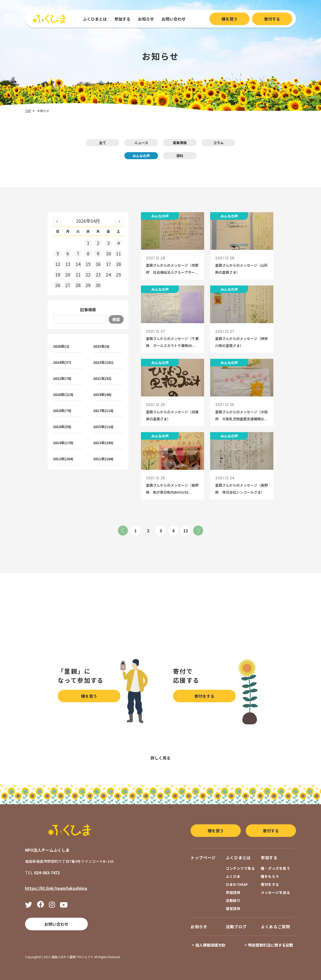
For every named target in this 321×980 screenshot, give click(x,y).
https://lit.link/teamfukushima (56, 888)
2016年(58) (62, 427)
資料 (180, 156)
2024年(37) (62, 362)
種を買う (229, 19)
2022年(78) (62, 378)
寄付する (272, 19)
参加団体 (233, 892)
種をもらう (270, 876)
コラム (218, 143)
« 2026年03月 (57, 221)
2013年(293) (103, 443)
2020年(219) (63, 394)
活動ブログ (236, 927)
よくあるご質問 (275, 927)
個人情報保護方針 (210, 945)
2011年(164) (103, 459)
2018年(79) (62, 411)
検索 (116, 319)
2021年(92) (102, 378)
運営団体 (233, 908)
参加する (122, 19)
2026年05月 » (119, 221)
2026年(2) (61, 346)
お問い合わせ (174, 19)
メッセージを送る (275, 892)
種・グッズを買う (275, 868)
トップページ (203, 857)
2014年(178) (63, 443)
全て (103, 143)
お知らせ (146, 19)
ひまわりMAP (237, 884)
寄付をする (204, 696)
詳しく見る (160, 758)
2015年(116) (103, 427)
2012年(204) (63, 459)
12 (186, 531)
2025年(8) (101, 346)
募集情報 (180, 143)
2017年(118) (103, 411)
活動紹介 (233, 900)
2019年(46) (102, 394)
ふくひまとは (95, 19)
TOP (28, 111)
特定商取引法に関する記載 (271, 945)
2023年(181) (103, 362)
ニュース (141, 143)
